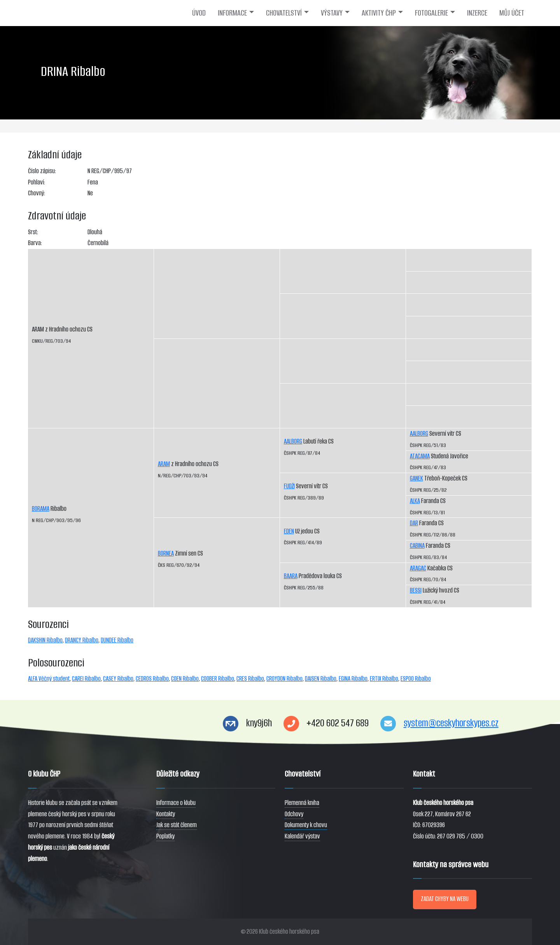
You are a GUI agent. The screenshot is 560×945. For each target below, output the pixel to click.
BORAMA (41, 509)
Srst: (33, 232)
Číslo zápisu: (42, 171)
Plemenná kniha (302, 803)
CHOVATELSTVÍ (284, 13)
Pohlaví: (37, 182)
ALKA (415, 501)
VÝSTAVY (332, 13)
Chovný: (37, 193)
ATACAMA (420, 456)
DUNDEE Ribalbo (117, 640)
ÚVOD (199, 13)
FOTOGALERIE (431, 13)
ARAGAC (418, 568)
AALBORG (293, 441)
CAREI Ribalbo (86, 679)
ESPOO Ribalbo (416, 679)
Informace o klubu (176, 803)
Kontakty (166, 814)
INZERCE (477, 13)
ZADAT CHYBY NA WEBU (445, 899)
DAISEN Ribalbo (321, 679)
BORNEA (166, 553)
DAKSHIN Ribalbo (45, 640)
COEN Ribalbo (185, 679)
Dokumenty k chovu (306, 825)
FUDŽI (289, 486)
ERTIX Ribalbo (384, 679)
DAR (414, 523)
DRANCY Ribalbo (82, 640)
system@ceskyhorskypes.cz (451, 723)
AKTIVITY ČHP (379, 13)
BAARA (291, 576)
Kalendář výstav (302, 836)
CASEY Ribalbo (118, 679)
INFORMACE (232, 13)
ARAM (164, 464)
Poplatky (165, 836)
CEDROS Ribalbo (152, 679)
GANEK (416, 478)
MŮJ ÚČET (512, 13)
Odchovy (294, 814)
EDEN (289, 531)
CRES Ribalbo (250, 679)
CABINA (417, 546)
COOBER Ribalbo (218, 679)
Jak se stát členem (177, 825)
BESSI (416, 590)
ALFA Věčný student (49, 679)
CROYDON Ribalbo (284, 679)
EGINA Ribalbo (353, 679)
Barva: (35, 243)
